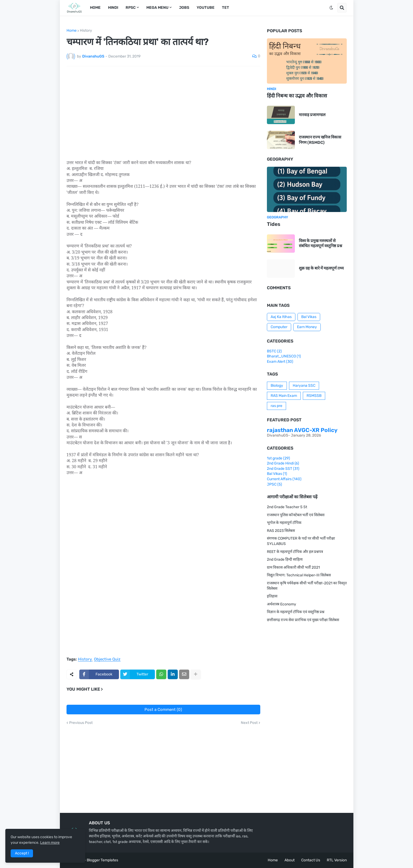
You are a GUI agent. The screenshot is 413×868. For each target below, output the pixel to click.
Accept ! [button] (22, 853)
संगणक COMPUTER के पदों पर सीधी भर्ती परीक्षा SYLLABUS (301, 541)
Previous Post (81, 723)
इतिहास (272, 596)
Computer (279, 327)
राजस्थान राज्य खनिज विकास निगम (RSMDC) (320, 140)
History (86, 31)
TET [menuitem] (226, 8)
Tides (274, 224)
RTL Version (337, 860)
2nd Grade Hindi (283, 463)
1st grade (278, 458)
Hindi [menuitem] (113, 8)
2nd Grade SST (283, 469)
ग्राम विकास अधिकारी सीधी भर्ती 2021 (293, 567)
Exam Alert (280, 362)
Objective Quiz (107, 659)
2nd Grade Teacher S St (287, 507)
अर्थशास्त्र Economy (282, 604)
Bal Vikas (309, 317)
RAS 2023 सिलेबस (281, 531)
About (290, 860)
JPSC (274, 484)
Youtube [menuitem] (206, 8)
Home (72, 31)
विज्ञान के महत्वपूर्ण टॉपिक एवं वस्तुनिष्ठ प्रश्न (296, 612)
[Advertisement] (163, 110)
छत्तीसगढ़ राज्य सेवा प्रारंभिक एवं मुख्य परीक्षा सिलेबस (303, 620)
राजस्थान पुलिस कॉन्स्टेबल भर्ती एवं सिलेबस (296, 515)
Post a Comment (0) (163, 710)
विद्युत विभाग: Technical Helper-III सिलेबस (299, 575)
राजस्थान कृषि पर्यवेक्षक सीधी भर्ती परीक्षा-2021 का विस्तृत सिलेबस (307, 586)
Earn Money (307, 327)
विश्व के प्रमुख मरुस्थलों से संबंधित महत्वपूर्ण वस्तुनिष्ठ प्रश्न (321, 243)
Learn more (50, 843)
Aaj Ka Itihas (281, 317)
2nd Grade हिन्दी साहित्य (285, 559)
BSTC (274, 351)
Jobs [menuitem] (184, 8)
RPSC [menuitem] (131, 8)
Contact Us (311, 860)
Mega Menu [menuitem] (157, 8)
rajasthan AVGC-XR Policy (302, 430)
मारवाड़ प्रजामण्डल (312, 115)
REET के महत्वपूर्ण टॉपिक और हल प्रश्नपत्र (295, 552)
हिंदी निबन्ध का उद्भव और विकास (297, 96)
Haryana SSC (304, 386)
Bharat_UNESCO (284, 356)
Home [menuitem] (95, 8)
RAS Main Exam (284, 396)
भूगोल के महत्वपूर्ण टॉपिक (284, 523)
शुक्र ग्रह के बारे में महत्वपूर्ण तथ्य (321, 268)
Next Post (249, 723)
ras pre (276, 406)
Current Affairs (284, 479)
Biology (277, 386)
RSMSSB (314, 396)
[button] (331, 8)
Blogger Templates (102, 860)
